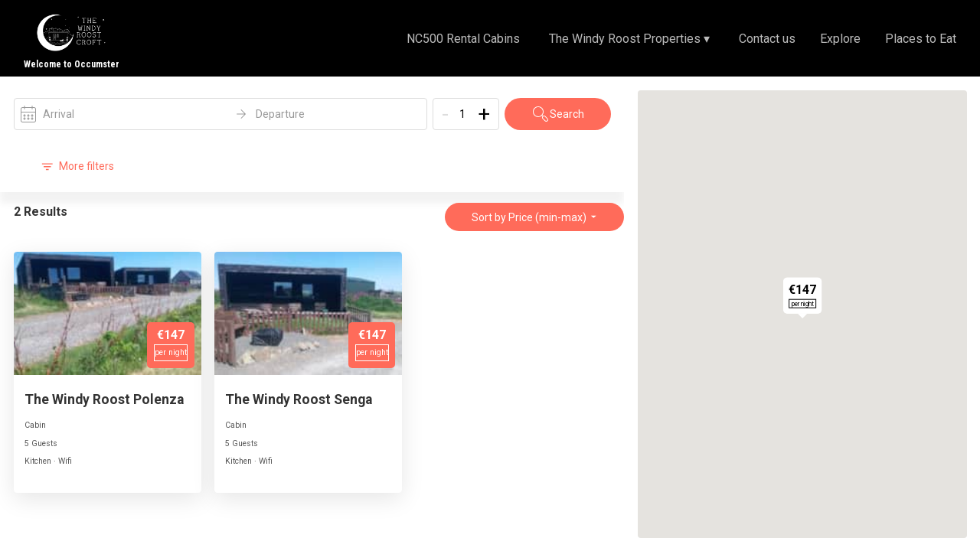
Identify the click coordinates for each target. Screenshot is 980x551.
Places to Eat (921, 39)
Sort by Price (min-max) (534, 217)
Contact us (767, 39)
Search (558, 114)
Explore (840, 39)
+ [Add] (484, 114)
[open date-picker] (220, 114)
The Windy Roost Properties (629, 39)
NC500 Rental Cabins (463, 39)
